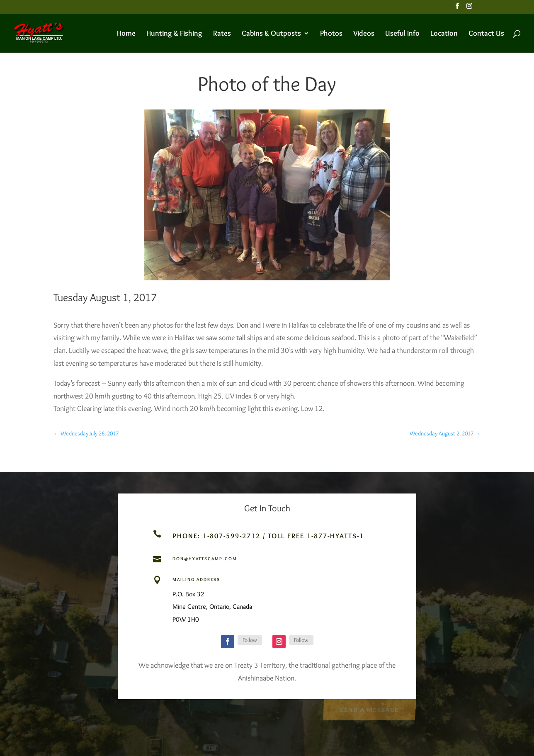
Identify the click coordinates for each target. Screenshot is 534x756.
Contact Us (486, 34)
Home (126, 34)
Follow (250, 640)
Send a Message (369, 709)
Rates (222, 34)
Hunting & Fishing (174, 34)
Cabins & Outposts (271, 34)
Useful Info (402, 34)
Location (444, 34)
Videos (364, 34)
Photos (331, 34)
